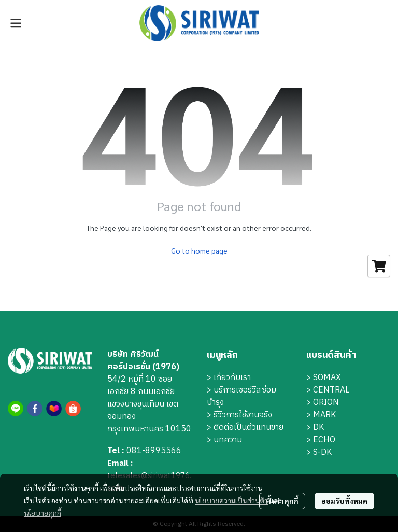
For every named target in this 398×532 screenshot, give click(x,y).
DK (318, 428)
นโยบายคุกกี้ (42, 513)
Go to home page (199, 250)
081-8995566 (154, 451)
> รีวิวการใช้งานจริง (239, 415)
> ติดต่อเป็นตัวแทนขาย (245, 428)
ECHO (324, 440)
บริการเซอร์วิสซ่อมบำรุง (241, 396)
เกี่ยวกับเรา (232, 378)
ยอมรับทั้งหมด (344, 501)
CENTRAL (331, 390)
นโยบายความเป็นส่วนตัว (231, 500)
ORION (326, 403)
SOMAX (327, 378)
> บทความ (224, 440)
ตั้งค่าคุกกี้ (282, 501)
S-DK (322, 452)
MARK (324, 415)
